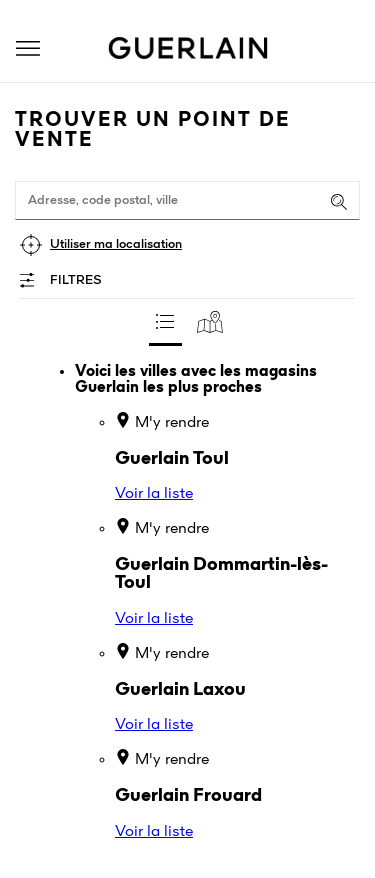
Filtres (76, 280)
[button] (28, 48)
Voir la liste (154, 494)
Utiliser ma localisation (116, 244)
